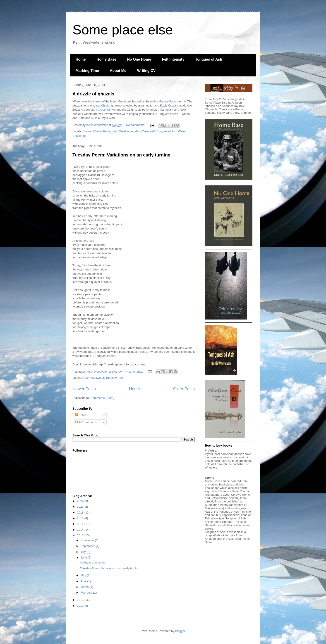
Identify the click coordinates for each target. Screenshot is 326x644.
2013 (81, 535)
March (85, 587)
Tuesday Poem (115, 378)
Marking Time (87, 71)
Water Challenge (103, 105)
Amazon (210, 539)
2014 (81, 530)
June (84, 558)
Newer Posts (84, 389)
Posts (81, 415)
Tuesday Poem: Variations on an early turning (121, 155)
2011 (81, 606)
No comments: (136, 125)
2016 (81, 518)
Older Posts (184, 389)
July (84, 552)
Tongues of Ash (209, 59)
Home (81, 59)
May (84, 575)
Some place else (123, 30)
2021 (81, 507)
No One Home (139, 59)
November (88, 540)
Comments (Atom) (102, 398)
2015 (81, 524)
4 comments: (135, 372)
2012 (81, 600)
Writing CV (146, 71)
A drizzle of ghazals (93, 94)
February (87, 593)
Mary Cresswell (101, 110)
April (84, 581)
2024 (81, 501)
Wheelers (211, 468)
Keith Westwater (122, 131)
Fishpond (226, 522)
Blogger (180, 631)
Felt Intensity (173, 59)
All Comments (86, 422)
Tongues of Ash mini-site (235, 512)
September (88, 546)
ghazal (87, 131)
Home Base (106, 59)
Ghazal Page (102, 131)
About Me (118, 71)
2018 (81, 513)
